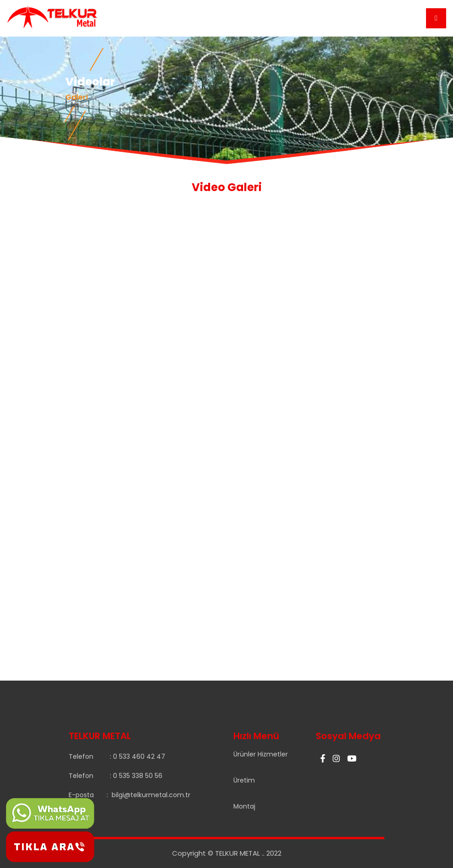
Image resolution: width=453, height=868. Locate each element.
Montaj (244, 806)
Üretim (244, 780)
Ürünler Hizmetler (261, 754)
